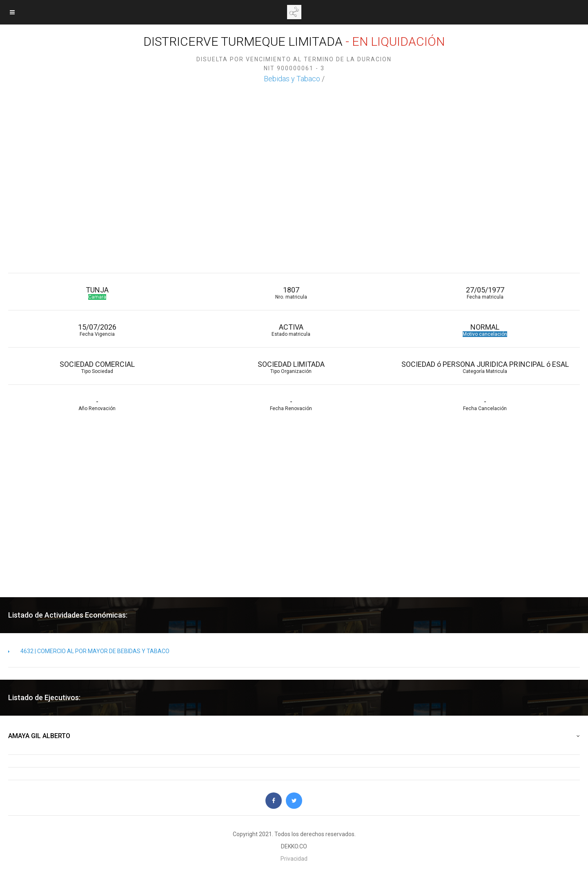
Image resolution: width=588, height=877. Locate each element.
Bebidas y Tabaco (292, 79)
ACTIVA (291, 330)
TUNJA (97, 293)
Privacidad (294, 859)
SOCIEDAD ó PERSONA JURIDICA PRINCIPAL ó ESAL (485, 367)
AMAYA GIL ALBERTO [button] (294, 736)
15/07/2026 (97, 330)
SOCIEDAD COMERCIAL (97, 367)
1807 (291, 293)
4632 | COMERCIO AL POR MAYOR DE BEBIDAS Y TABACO (89, 651)
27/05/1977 (485, 293)
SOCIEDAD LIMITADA (291, 367)
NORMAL (485, 330)
